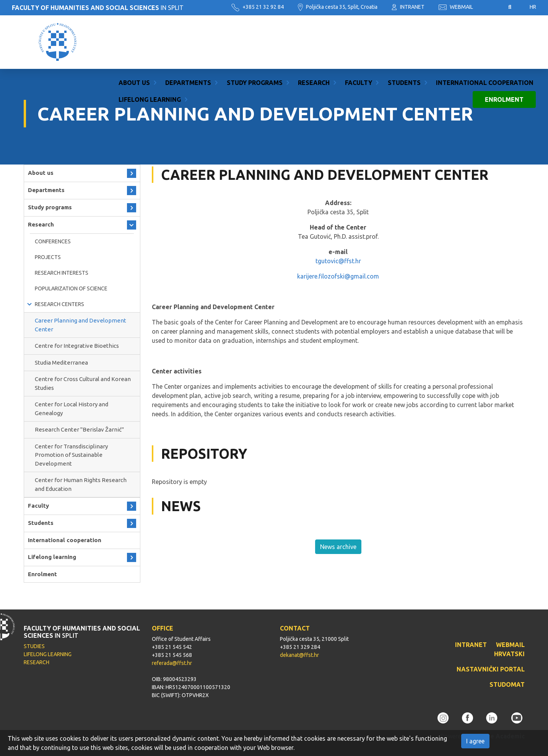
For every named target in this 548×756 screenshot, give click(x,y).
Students (404, 34)
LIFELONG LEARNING (48, 654)
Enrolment (504, 51)
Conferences (53, 241)
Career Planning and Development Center (80, 325)
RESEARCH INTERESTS (62, 273)
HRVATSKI (509, 654)
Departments (188, 34)
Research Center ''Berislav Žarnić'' (79, 429)
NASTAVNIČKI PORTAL (491, 669)
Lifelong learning (150, 51)
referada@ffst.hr (172, 663)
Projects (48, 257)
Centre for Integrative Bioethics (77, 346)
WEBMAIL (456, 7)
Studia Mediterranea (61, 363)
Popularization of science (71, 288)
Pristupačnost (491, 7)
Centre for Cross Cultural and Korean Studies (83, 383)
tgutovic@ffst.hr (338, 261)
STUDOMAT (507, 684)
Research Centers (59, 304)
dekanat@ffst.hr (299, 655)
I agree (475, 741)
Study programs (255, 34)
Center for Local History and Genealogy (72, 409)
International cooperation (485, 34)
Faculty (359, 34)
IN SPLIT (98, 8)
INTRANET (408, 7)
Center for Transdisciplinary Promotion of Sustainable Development (71, 455)
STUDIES (34, 646)
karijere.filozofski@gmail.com (338, 276)
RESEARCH (37, 662)
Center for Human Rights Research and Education (81, 484)
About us (134, 34)
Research (314, 34)
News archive (338, 547)
